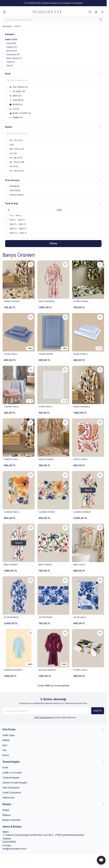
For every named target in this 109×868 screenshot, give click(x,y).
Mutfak (6, 740)
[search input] (53, 19)
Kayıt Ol (98, 711)
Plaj (4, 750)
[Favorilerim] (90, 12)
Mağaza (7, 815)
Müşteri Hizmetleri (12, 820)
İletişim (6, 810)
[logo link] (47, 12)
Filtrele (53, 243)
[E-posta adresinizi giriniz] (53, 711)
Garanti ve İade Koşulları (15, 783)
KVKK (5, 768)
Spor (5, 745)
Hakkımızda (8, 798)
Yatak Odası (9, 735)
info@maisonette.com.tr (14, 849)
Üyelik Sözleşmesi (12, 793)
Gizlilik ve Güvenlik (12, 773)
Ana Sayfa (7, 26)
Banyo (6, 755)
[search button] (101, 19)
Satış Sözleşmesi (11, 788)
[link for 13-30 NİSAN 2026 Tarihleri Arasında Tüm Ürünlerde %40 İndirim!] (53, 3)
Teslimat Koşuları (11, 778)
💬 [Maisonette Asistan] (101, 860)
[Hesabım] (96, 12)
